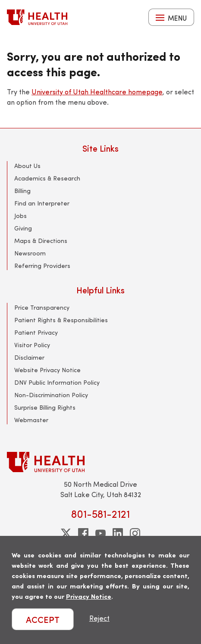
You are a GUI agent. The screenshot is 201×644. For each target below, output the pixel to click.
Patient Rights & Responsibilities (61, 320)
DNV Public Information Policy (57, 382)
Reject (99, 618)
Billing (22, 191)
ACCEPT (43, 619)
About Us (27, 166)
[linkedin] (118, 533)
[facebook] (83, 533)
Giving (23, 228)
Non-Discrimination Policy (51, 395)
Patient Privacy (36, 332)
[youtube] (100, 533)
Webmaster (31, 420)
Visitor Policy (32, 345)
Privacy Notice (89, 596)
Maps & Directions (41, 241)
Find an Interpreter (42, 203)
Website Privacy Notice (47, 370)
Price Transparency (42, 307)
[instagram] (135, 533)
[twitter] (66, 533)
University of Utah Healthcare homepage (97, 92)
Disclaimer (29, 357)
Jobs (20, 216)
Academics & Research (47, 178)
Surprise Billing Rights (45, 407)
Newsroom (30, 253)
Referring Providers (42, 266)
